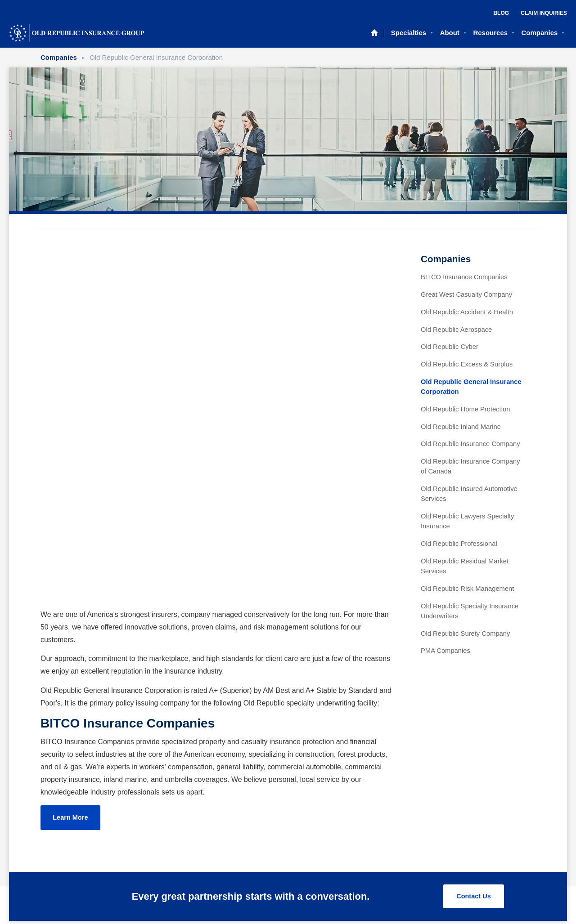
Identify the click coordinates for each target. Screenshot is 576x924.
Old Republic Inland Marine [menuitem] (461, 427)
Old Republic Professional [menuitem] (459, 544)
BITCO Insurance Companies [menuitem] (464, 277)
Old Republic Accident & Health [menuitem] (467, 312)
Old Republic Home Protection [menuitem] (465, 409)
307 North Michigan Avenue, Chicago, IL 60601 (282, 874)
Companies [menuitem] (540, 33)
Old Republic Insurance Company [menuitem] (470, 444)
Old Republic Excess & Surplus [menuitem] (467, 364)
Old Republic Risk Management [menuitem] (467, 589)
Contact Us (473, 771)
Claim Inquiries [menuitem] (544, 13)
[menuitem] (374, 867)
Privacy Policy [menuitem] (288, 828)
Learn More (71, 501)
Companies (59, 57)
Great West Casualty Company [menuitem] (466, 295)
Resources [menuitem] (490, 33)
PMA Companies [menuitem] (445, 651)
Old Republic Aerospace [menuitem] (456, 330)
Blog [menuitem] (501, 13)
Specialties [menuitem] (409, 33)
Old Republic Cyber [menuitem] (450, 347)
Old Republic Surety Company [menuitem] (465, 634)
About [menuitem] (450, 33)
